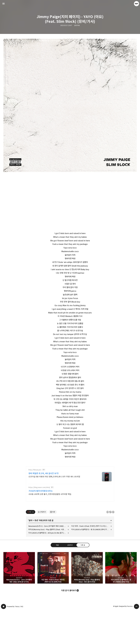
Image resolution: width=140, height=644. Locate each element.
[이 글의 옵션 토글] (33, 546)
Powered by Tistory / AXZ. (15, 640)
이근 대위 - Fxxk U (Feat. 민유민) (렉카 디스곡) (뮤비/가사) (92, 560)
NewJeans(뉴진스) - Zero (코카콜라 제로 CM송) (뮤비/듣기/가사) (49, 560)
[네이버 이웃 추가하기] (53, 546)
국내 (36, 554)
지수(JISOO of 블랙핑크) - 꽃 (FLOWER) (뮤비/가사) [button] (121, 602)
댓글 (57, 579)
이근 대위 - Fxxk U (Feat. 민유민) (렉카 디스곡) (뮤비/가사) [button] (53, 602)
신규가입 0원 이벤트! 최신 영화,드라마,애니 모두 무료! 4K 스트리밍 (54, 511)
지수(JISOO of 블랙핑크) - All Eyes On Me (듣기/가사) (48, 567)
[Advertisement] (70, 481)
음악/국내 (77, 25)
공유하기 (70, 579)
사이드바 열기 (4, 4)
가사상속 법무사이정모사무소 (41, 525)
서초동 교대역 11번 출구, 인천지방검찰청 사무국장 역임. (50, 528)
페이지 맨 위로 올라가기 (136, 640)
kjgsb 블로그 (4, 640)
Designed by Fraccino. (126, 640)
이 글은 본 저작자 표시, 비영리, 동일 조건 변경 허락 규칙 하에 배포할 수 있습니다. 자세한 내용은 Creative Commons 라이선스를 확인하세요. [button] (110, 546)
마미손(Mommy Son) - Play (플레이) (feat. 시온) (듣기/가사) (49, 563)
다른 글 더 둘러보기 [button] (69, 624)
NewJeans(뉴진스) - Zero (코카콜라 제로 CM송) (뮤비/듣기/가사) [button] (19, 602)
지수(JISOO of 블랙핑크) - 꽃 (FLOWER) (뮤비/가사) (90, 563)
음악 (30, 554)
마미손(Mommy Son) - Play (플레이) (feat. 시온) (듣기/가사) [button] (87, 602)
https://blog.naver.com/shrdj (39, 521)
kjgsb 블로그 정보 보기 (136, 4)
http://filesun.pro (35, 504)
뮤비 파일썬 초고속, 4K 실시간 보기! (44, 507)
